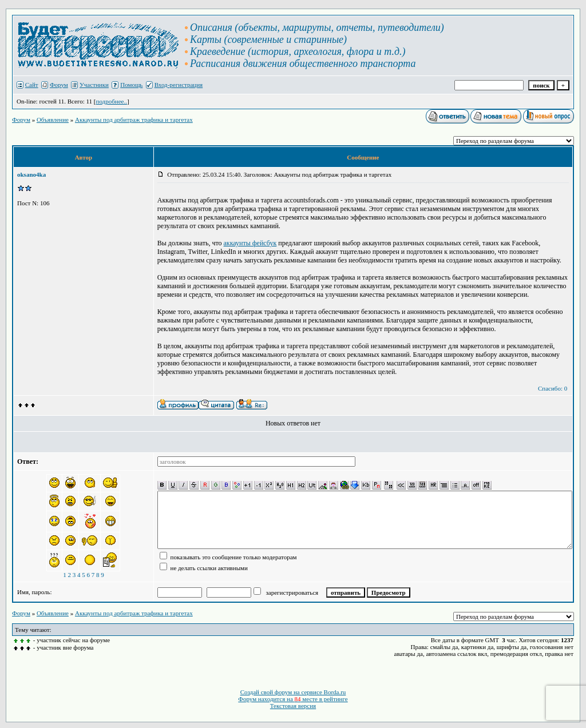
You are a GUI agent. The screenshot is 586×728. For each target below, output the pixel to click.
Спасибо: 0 (553, 388)
